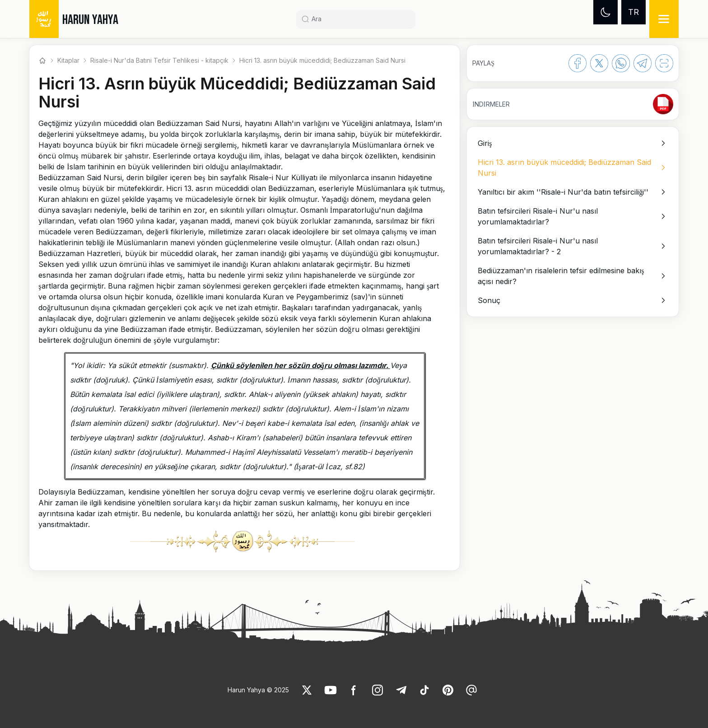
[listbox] (573, 222)
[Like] (307, 690)
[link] (663, 104)
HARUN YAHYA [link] (90, 20)
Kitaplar (68, 60)
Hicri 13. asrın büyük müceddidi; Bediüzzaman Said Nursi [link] (322, 60)
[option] (573, 143)
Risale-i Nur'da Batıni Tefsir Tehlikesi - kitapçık (159, 60)
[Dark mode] (606, 12)
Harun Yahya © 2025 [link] (258, 690)
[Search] (359, 19)
